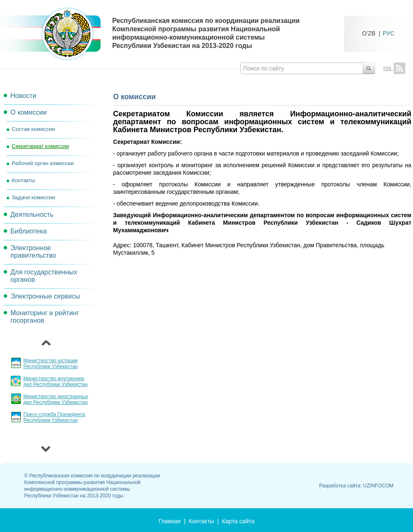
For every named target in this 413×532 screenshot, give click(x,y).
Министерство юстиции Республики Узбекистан (50, 364)
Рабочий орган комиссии (43, 163)
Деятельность (32, 215)
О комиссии (29, 112)
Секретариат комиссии (40, 146)
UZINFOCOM (378, 486)
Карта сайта (238, 521)
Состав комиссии (33, 129)
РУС (389, 33)
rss (394, 68)
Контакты (23, 180)
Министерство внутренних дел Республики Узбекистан (55, 381)
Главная (170, 521)
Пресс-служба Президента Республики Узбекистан (54, 417)
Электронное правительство (33, 252)
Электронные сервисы (45, 296)
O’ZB (369, 33)
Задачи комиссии (33, 197)
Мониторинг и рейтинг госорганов (45, 317)
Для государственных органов (44, 276)
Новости (23, 96)
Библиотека (29, 231)
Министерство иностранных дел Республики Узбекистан (56, 399)
